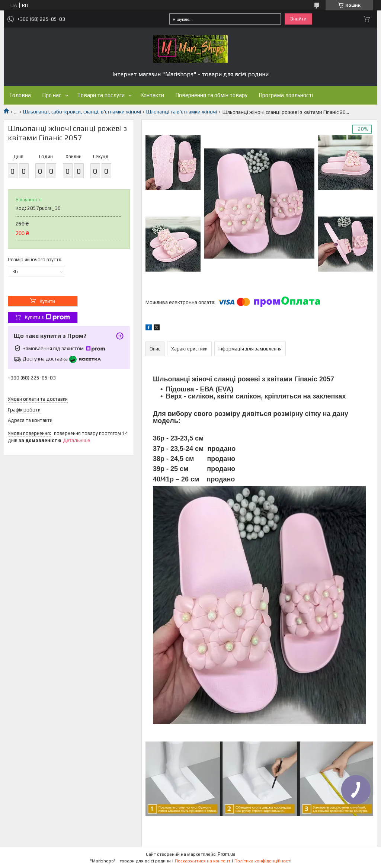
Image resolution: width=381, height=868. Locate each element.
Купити (47, 301)
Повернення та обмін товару (211, 95)
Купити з (47, 317)
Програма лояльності (286, 95)
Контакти (152, 95)
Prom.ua (227, 854)
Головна (20, 95)
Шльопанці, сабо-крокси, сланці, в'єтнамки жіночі (82, 112)
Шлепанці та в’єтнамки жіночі (182, 112)
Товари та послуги (101, 95)
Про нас (52, 95)
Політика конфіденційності (263, 861)
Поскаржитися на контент (203, 861)
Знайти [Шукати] (298, 19)
